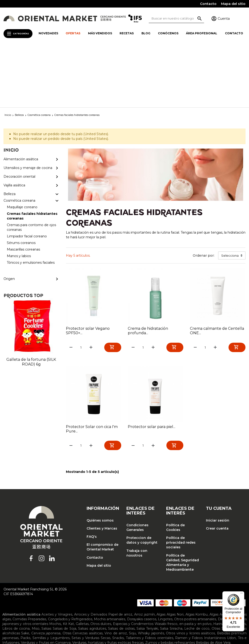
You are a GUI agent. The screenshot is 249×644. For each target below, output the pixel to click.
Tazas (163, 613)
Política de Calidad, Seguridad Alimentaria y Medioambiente (183, 502)
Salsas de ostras (121, 568)
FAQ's (92, 476)
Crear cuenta (217, 468)
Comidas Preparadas (29, 558)
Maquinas (192, 592)
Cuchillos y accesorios (40, 592)
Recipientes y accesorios (23, 602)
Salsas (46, 568)
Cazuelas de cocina (152, 588)
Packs (25, 577)
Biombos (46, 607)
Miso (36, 568)
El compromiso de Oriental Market (102, 487)
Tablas (87, 602)
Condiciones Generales (137, 467)
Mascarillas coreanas (64, 623)
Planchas (98, 597)
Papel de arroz (120, 554)
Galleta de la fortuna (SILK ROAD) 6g (31, 300)
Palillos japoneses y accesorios (134, 597)
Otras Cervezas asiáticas (83, 573)
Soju (133, 573)
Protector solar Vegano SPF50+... (88, 269)
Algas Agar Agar (223, 554)
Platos (141, 613)
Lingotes (165, 558)
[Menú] (241, 594)
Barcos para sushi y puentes (112, 588)
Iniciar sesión (218, 460)
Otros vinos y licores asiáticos (190, 573)
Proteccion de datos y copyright (142, 480)
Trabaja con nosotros (137, 492)
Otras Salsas (222, 568)
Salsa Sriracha (171, 568)
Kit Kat (68, 563)
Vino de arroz (116, 573)
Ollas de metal (29, 597)
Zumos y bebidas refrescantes (170, 582)
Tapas (153, 613)
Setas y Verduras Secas (91, 577)
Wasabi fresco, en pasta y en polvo (183, 563)
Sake (25, 573)
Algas (161, 554)
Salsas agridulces (92, 568)
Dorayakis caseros (142, 558)
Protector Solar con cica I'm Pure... (92, 368)
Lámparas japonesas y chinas (154, 607)
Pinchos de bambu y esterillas (188, 597)
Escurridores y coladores (80, 592)
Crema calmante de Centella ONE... (217, 269)
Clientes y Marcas (102, 468)
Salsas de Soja (64, 568)
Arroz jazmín (145, 554)
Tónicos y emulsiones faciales (132, 623)
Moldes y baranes (217, 592)
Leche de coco (197, 568)
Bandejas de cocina (72, 588)
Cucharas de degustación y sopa (196, 588)
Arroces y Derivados (91, 554)
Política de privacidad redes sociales (181, 482)
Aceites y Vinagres (57, 554)
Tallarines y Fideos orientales (150, 577)
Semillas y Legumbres (51, 577)
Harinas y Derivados (230, 563)
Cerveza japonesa (46, 573)
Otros (84, 597)
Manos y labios (95, 623)
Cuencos (61, 613)
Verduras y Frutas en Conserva (46, 582)
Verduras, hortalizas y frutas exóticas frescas (108, 582)
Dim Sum (226, 558)
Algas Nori (175, 554)
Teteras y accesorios (110, 602)
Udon (231, 577)
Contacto (208, 4)
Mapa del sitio (233, 4)
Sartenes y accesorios (62, 602)
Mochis (55, 563)
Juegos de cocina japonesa (160, 592)
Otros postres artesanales (195, 558)
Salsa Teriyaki (147, 568)
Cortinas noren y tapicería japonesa (83, 607)
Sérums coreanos (32, 623)
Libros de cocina (16, 568)
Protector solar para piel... (152, 366)
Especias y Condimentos (133, 563)
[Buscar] (176, 18)
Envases (76, 613)
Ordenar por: (204, 194)
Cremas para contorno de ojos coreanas (184, 619)
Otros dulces (101, 563)
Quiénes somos (100, 460)
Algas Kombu (197, 554)
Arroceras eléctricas (60, 597)
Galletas (82, 563)
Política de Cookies (175, 467)
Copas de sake (40, 613)
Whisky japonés (151, 573)
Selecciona (230, 194)
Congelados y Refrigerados (70, 558)
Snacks (118, 577)
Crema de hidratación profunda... (148, 269)
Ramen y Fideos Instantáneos (200, 577)
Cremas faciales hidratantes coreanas (116, 619)
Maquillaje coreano (66, 619)
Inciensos (121, 607)
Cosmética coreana (33, 619)
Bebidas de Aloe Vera (213, 582)
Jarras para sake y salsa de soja (109, 613)
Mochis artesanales (110, 558)
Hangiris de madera (118, 592)
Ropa (195, 607)
